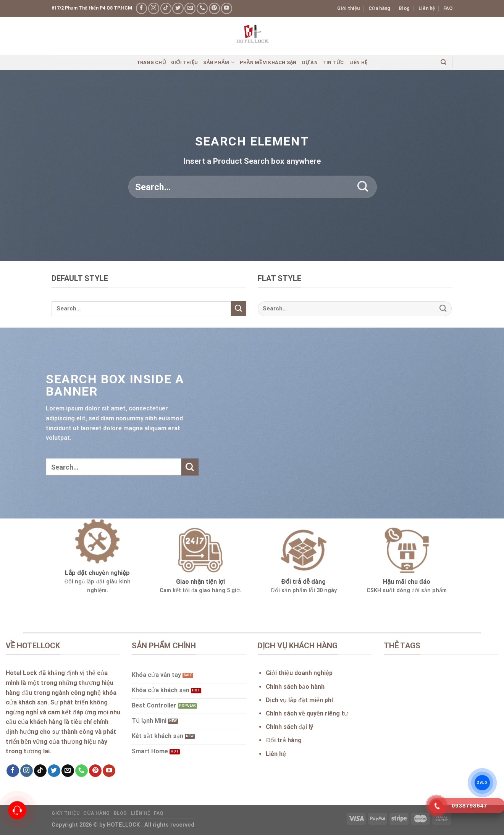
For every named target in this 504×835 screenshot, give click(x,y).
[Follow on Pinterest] (214, 8)
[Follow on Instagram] (154, 8)
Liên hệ (427, 8)
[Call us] (202, 8)
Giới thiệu (348, 8)
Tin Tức (334, 62)
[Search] (443, 62)
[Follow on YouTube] (227, 8)
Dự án (310, 62)
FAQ (448, 8)
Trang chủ (151, 62)
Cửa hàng (379, 8)
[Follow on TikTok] (166, 8)
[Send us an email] (190, 8)
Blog (404, 8)
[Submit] (363, 187)
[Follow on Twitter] (178, 8)
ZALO (482, 783)
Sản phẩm (219, 62)
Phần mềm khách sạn (268, 62)
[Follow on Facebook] (141, 8)
